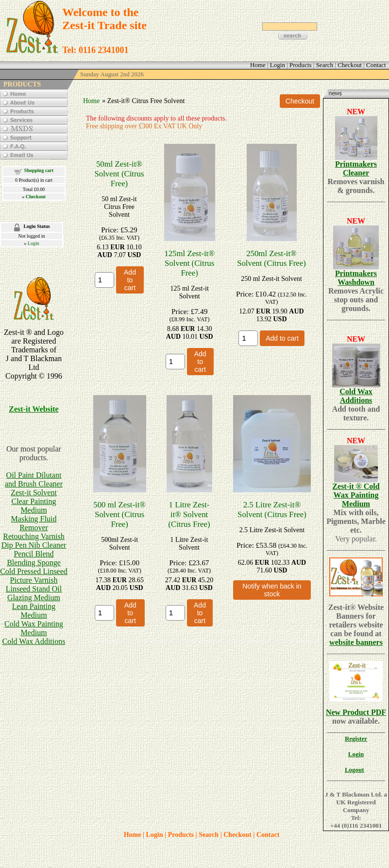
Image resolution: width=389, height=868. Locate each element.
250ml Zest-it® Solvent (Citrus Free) (271, 258)
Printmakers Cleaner (356, 168)
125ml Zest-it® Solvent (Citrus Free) (189, 263)
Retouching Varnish (34, 536)
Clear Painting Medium (34, 506)
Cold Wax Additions (34, 641)
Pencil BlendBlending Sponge (34, 558)
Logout (355, 770)
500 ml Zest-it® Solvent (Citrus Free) (119, 514)
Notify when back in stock (272, 590)
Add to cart (130, 280)
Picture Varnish (34, 580)
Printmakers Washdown (356, 278)
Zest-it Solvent (34, 493)
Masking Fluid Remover (34, 523)
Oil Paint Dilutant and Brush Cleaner (34, 479)
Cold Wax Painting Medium (34, 628)
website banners (356, 642)
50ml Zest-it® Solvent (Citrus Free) (119, 174)
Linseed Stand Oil (34, 589)
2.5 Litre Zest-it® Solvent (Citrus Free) (272, 510)
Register (356, 738)
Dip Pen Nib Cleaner (34, 545)
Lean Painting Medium (34, 611)
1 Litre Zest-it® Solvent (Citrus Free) (189, 514)
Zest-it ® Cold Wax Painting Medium (356, 495)
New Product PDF (356, 712)
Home (91, 101)
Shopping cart (39, 170)
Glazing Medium (34, 598)
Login (34, 243)
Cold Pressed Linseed (34, 571)
